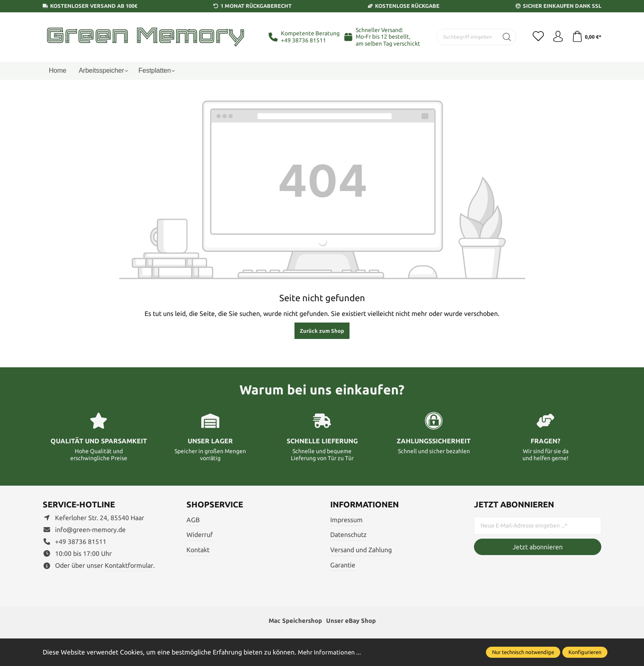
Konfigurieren (585, 652)
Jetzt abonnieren (538, 547)
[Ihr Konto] (556, 37)
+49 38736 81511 (304, 40)
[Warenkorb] (586, 37)
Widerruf (200, 535)
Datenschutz (348, 535)
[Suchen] (504, 37)
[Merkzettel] (536, 37)
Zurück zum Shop (322, 331)
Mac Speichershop (294, 621)
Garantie (343, 565)
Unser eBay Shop (352, 621)
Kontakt (198, 550)
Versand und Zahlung (361, 550)
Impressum (346, 520)
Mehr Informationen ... (331, 652)
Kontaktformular (129, 565)
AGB (193, 520)
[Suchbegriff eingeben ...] (466, 37)
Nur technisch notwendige (523, 652)
